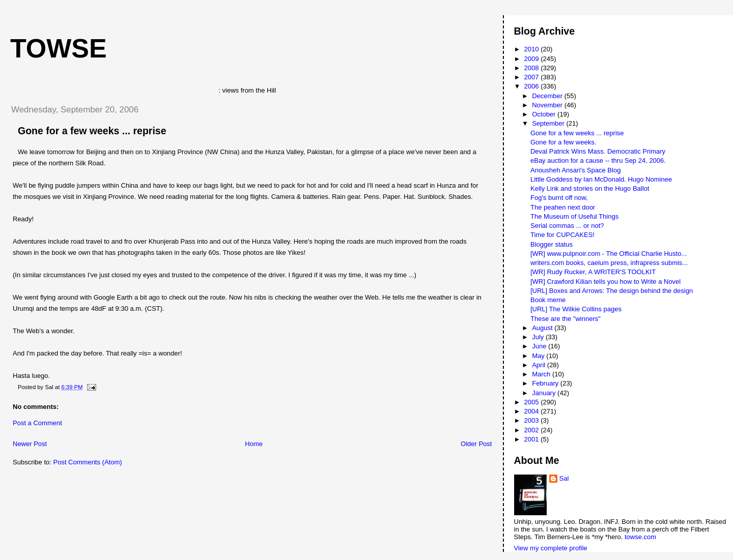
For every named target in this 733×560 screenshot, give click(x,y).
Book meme (548, 300)
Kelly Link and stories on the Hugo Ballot (590, 188)
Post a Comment (37, 423)
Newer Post (30, 444)
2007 (533, 77)
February (546, 383)
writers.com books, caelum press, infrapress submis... (609, 263)
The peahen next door (563, 207)
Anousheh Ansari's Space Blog (575, 170)
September (549, 123)
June (540, 346)
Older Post (476, 444)
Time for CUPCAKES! (562, 235)
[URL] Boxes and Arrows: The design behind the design (612, 291)
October (545, 114)
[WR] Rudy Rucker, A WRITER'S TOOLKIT (593, 272)
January (545, 393)
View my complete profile (551, 548)
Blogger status (552, 244)
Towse (59, 48)
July (539, 337)
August (543, 328)
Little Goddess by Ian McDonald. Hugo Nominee (601, 179)
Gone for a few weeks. (563, 142)
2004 (533, 411)
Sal (564, 478)
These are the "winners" (566, 319)
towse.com (640, 537)
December (548, 96)
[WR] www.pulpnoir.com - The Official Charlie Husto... (609, 254)
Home (254, 444)
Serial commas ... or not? (567, 226)
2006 (533, 86)
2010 (533, 49)
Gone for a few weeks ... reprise (92, 131)
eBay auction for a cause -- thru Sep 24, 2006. (598, 160)
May (539, 356)
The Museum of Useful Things (574, 216)
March (542, 374)
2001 (533, 439)
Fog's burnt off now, (559, 198)
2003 (533, 420)
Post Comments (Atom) (88, 462)
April (540, 365)
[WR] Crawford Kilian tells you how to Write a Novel (605, 282)
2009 (533, 59)
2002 (533, 430)
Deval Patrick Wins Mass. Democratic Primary (598, 151)
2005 (533, 402)
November (548, 105)
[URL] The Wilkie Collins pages (576, 309)
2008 (533, 68)
